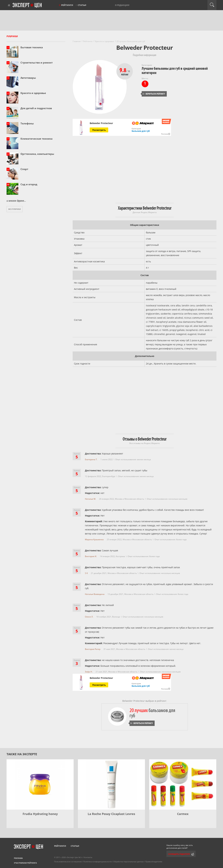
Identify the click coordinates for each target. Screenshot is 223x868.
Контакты (88, 857)
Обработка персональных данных (128, 862)
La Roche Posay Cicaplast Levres (111, 814)
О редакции (122, 5)
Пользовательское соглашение (68, 862)
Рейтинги (67, 5)
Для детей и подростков (36, 108)
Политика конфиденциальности (97, 862)
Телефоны (27, 123)
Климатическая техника (36, 139)
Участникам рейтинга (25, 863)
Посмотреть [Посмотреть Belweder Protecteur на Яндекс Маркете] (99, 130)
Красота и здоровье (33, 93)
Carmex (183, 814)
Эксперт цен (27, 5)
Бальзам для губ (141, 131)
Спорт (24, 169)
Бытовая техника (32, 47)
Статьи (82, 5)
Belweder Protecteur (101, 123)
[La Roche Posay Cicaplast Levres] (111, 784)
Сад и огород (29, 184)
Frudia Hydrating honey (40, 814)
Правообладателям (154, 862)
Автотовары (28, 78)
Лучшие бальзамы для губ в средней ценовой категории (175, 71)
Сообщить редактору (179, 854)
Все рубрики (15, 209)
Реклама (18, 858)
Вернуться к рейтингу (154, 94)
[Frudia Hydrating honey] (40, 784)
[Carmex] (183, 784)
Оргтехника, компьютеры (37, 154)
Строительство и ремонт (37, 63)
